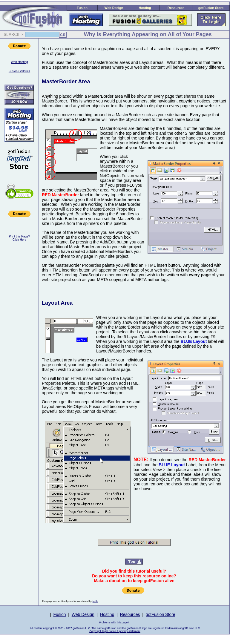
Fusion (82, 8)
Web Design (114, 8)
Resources (176, 8)
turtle (95, 601)
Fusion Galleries (19, 71)
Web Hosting (19, 62)
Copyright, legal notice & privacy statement (115, 631)
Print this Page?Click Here (20, 238)
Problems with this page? (114, 622)
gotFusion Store (211, 8)
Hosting (145, 8)
